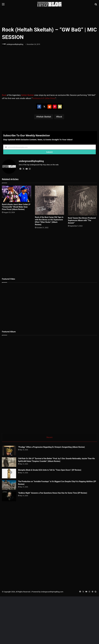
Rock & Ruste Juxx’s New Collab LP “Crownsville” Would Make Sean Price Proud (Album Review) (16, 207)
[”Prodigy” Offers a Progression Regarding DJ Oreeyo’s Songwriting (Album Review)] (9, 451)
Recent (49, 437)
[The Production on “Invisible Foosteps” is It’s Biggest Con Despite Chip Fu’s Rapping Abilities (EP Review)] (16, 490)
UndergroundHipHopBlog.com (52, 611)
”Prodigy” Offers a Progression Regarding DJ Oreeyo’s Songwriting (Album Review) (51, 447)
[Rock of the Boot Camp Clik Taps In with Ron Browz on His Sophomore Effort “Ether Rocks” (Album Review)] (49, 200)
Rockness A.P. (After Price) (44, 98)
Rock (60, 117)
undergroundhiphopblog (15, 44)
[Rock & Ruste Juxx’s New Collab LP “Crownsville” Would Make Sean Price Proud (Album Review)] (16, 194)
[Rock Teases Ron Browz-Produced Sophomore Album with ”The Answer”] (82, 201)
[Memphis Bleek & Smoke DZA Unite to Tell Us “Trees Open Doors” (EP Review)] (9, 474)
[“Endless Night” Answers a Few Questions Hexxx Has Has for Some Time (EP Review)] (16, 511)
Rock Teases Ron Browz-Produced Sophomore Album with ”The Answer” (82, 220)
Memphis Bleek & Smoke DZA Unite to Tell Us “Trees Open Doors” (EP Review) (50, 470)
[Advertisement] (49, 17)
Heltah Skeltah (44, 117)
